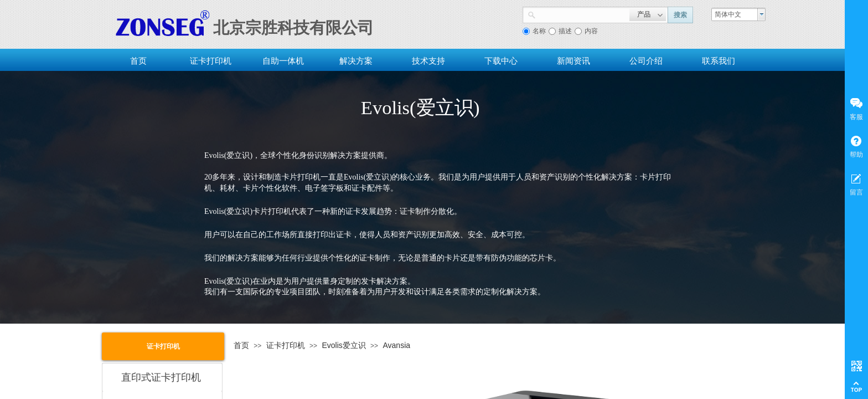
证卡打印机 (211, 61)
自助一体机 (283, 61)
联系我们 (719, 61)
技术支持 (428, 61)
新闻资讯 (573, 61)
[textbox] (583, 14)
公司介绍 (646, 61)
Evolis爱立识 (343, 345)
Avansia (396, 345)
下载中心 (501, 61)
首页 (138, 61)
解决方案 (356, 61)
